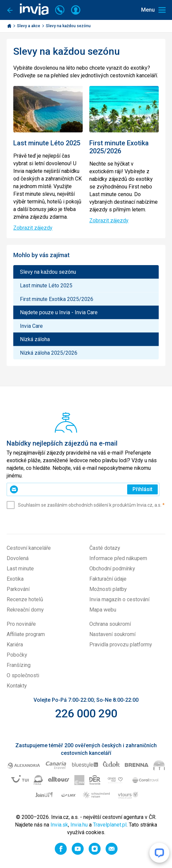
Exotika (15, 579)
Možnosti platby (108, 589)
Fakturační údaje (108, 579)
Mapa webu (103, 610)
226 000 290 (86, 713)
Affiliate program (26, 634)
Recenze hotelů (25, 599)
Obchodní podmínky (112, 569)
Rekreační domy (25, 610)
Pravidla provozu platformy (121, 645)
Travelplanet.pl (110, 825)
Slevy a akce (29, 26)
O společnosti (23, 675)
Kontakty (17, 686)
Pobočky (17, 655)
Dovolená (18, 558)
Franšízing (19, 665)
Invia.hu (79, 825)
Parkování (18, 589)
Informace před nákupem (118, 558)
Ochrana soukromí (110, 624)
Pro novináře (21, 624)
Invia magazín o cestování (119, 599)
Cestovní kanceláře (29, 548)
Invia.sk (59, 825)
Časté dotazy (105, 548)
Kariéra (15, 645)
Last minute (20, 569)
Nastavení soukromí (112, 634)
